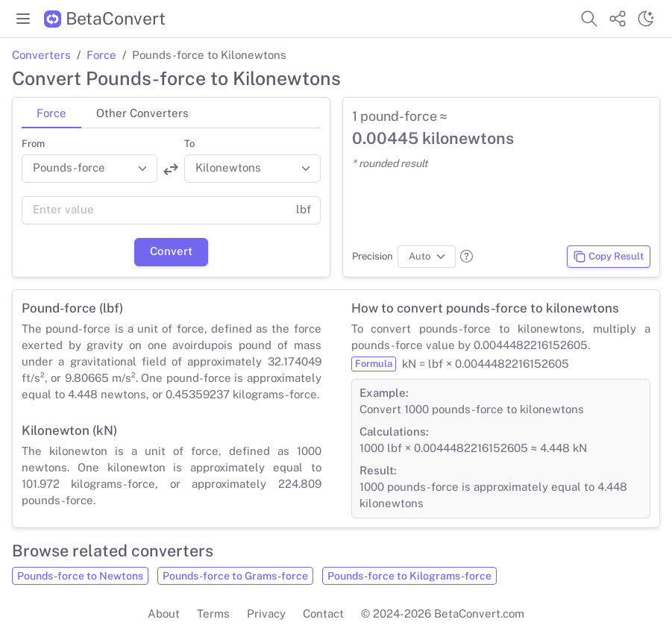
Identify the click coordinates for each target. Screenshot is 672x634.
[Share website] (618, 19)
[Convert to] (252, 169)
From (33, 144)
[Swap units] (171, 169)
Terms (213, 613)
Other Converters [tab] (142, 113)
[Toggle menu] (23, 19)
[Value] (154, 210)
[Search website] (589, 19)
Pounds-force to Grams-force (235, 576)
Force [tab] (51, 113)
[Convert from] (90, 169)
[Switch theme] (646, 19)
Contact (323, 613)
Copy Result (608, 257)
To (189, 144)
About (164, 613)
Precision (373, 256)
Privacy (266, 613)
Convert (171, 251)
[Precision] (427, 257)
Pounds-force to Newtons (80, 576)
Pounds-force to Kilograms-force (409, 576)
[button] (467, 256)
